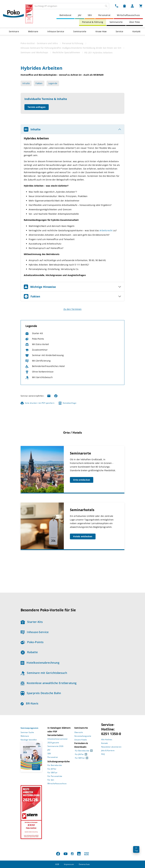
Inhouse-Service (56, 31)
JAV (80, 15)
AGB (57, 864)
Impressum (69, 864)
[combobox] (71, 6)
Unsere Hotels (81, 740)
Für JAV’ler (52, 769)
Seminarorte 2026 (55, 746)
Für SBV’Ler (52, 773)
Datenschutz (84, 864)
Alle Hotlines (107, 740)
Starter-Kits (32, 622)
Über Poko (134, 22)
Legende (53, 83)
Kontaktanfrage (68, 403)
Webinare (33, 31)
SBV (90, 15)
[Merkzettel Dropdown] (124, 6)
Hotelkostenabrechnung (40, 663)
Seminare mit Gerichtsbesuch (44, 673)
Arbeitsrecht (106, 230)
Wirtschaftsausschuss (128, 15)
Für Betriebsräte (55, 765)
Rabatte (29, 652)
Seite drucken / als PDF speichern (37, 403)
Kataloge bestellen (29, 740)
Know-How (101, 31)
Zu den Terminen (73, 309)
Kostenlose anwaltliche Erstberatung (49, 683)
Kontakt (136, 31)
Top (136, 850)
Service (119, 31)
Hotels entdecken (83, 536)
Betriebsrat (65, 15)
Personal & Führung (93, 22)
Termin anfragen (37, 107)
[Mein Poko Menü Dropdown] (132, 6)
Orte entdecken (82, 480)
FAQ (103, 754)
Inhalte (26, 83)
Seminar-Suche (27, 732)
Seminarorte (116, 22)
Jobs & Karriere (108, 750)
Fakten (39, 83)
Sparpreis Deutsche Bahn (41, 693)
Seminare (14, 31)
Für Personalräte (55, 776)
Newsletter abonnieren (111, 747)
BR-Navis (29, 703)
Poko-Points (32, 642)
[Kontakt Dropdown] (117, 6)
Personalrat (104, 15)
